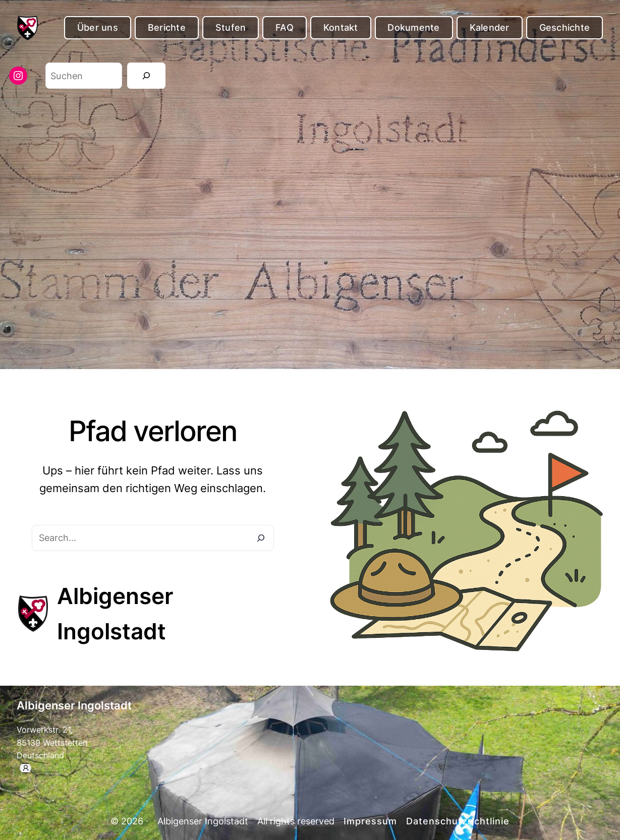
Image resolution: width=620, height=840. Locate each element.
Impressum (370, 821)
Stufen (231, 27)
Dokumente (413, 27)
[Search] (261, 538)
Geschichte (565, 27)
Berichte (167, 27)
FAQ (285, 27)
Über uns (98, 27)
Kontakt (341, 27)
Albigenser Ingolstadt (74, 705)
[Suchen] (146, 76)
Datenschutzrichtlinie (458, 821)
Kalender (490, 27)
